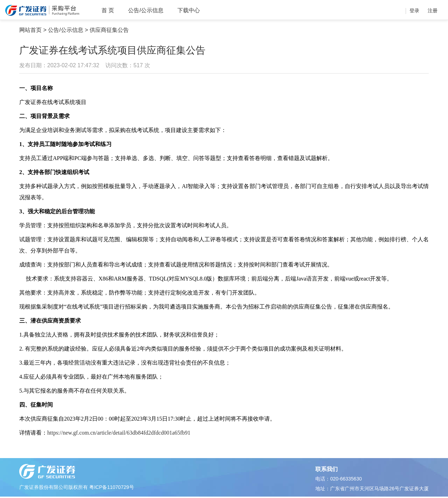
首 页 (108, 10)
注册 (433, 11)
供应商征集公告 (109, 30)
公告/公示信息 (146, 10)
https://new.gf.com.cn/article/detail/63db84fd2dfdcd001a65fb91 (119, 433)
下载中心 (189, 10)
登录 (414, 11)
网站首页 (30, 30)
